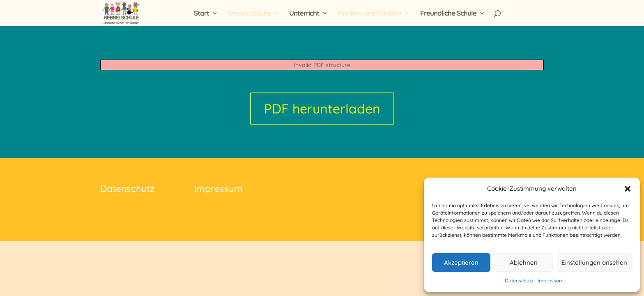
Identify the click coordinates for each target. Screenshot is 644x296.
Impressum (551, 281)
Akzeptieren (461, 262)
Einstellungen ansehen (594, 262)
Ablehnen (524, 262)
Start (201, 14)
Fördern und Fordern (370, 14)
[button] (628, 189)
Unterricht (304, 14)
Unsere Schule (249, 14)
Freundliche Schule (448, 14)
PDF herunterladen (322, 109)
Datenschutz (519, 281)
